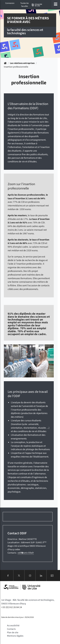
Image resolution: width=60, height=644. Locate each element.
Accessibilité (13, 626)
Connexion (10, 3)
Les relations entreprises (22, 63)
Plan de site (13, 633)
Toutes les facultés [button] (24, 5)
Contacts (11, 629)
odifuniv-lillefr (26, 553)
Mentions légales (15, 636)
